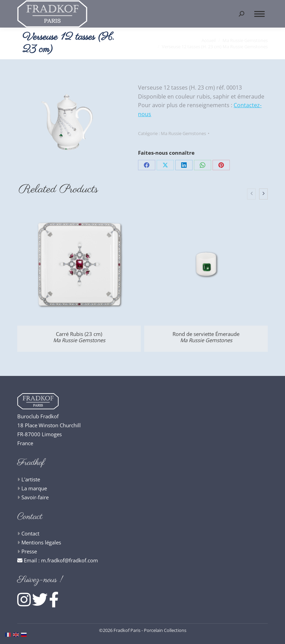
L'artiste (31, 479)
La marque (34, 488)
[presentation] (251, 194)
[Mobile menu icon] (259, 14)
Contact (30, 533)
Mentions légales (41, 542)
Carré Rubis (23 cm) (79, 337)
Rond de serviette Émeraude (206, 337)
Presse (29, 551)
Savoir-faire (35, 497)
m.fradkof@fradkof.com (70, 560)
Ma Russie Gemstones (183, 133)
